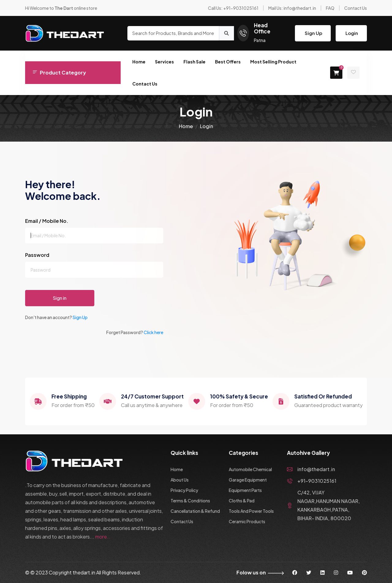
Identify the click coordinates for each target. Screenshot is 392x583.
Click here (153, 332)
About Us (180, 480)
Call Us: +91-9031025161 (233, 8)
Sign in (60, 298)
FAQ (330, 8)
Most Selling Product (273, 62)
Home (139, 62)
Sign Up (313, 33)
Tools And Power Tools (251, 511)
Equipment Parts (245, 490)
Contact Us (356, 8)
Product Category (59, 72)
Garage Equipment (248, 480)
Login (352, 33)
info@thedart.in (311, 469)
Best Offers (228, 62)
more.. (103, 537)
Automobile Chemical (250, 469)
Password (37, 255)
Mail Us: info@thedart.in (292, 8)
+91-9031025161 (312, 481)
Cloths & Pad (242, 501)
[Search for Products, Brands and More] (173, 33)
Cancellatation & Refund (195, 511)
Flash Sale (194, 62)
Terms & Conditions (190, 501)
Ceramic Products (247, 521)
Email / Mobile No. (47, 221)
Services (164, 62)
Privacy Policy (184, 490)
